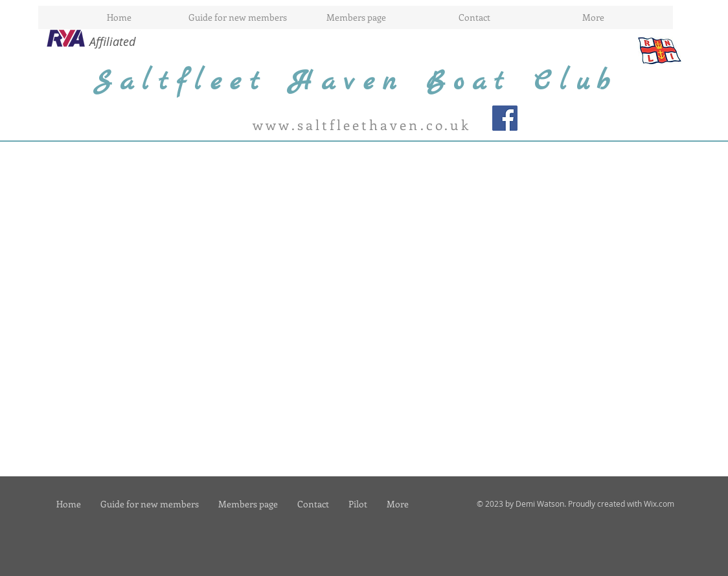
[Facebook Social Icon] (505, 118)
